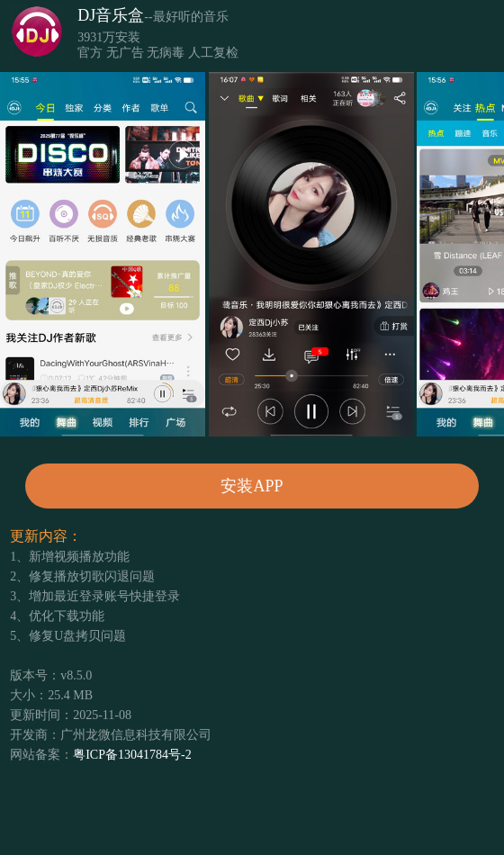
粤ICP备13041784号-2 (132, 755)
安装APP (252, 486)
